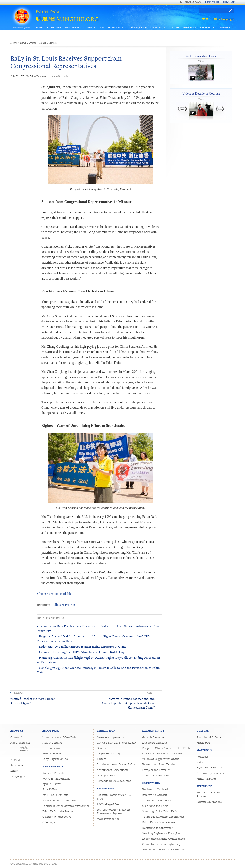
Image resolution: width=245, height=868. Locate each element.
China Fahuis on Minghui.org (161, 844)
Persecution (96, 27)
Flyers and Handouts (210, 768)
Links (14, 771)
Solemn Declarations (156, 775)
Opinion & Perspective (57, 817)
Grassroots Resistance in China (162, 754)
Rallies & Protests (48, 43)
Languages (18, 776)
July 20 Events (52, 789)
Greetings (49, 822)
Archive (15, 760)
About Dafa (54, 27)
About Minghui (20, 743)
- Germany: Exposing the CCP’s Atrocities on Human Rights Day (81, 652)
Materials (190, 27)
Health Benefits (52, 743)
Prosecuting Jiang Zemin (159, 764)
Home (39, 27)
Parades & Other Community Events (66, 806)
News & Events (74, 27)
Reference (207, 27)
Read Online (212, 2)
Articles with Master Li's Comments (165, 850)
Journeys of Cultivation (157, 800)
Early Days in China (55, 759)
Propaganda (116, 27)
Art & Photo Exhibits (55, 795)
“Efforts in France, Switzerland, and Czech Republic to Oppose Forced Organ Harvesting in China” (128, 703)
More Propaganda (108, 819)
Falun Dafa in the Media (58, 811)
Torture (101, 759)
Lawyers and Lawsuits (156, 770)
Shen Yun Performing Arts (59, 800)
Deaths (101, 748)
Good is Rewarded (154, 737)
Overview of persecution (112, 737)
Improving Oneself (155, 795)
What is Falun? (52, 754)
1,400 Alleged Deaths (110, 804)
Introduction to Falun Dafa (59, 737)
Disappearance (106, 775)
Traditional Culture (209, 737)
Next (150, 693)
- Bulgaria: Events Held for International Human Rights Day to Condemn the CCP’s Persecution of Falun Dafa (94, 639)
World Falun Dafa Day (56, 779)
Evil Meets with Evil (155, 743)
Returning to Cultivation (158, 828)
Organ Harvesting (108, 754)
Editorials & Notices (209, 802)
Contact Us (18, 737)
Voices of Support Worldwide (161, 759)
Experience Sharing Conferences (164, 839)
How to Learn (51, 748)
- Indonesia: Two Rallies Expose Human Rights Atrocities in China (82, 646)
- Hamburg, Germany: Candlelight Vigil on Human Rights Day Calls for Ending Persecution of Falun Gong (99, 660)
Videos (201, 762)
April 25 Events (52, 784)
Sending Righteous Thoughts (161, 833)
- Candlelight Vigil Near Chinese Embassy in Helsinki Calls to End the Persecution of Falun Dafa (98, 670)
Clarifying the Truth (155, 806)
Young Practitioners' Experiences (163, 817)
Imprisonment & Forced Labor (116, 764)
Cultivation (158, 27)
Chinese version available (54, 594)
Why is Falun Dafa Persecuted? (116, 743)
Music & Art (204, 743)
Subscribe (17, 765)
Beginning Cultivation (157, 789)
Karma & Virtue (137, 27)
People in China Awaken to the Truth (166, 748)
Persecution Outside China (114, 781)
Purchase (229, 2)
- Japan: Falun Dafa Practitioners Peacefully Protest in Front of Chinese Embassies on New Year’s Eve (98, 628)
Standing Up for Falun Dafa (160, 811)
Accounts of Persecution (112, 770)
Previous (18, 693)
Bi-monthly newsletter (211, 773)
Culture (174, 27)
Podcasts (202, 757)
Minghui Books (206, 779)
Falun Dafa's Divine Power (159, 822)
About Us (17, 731)
